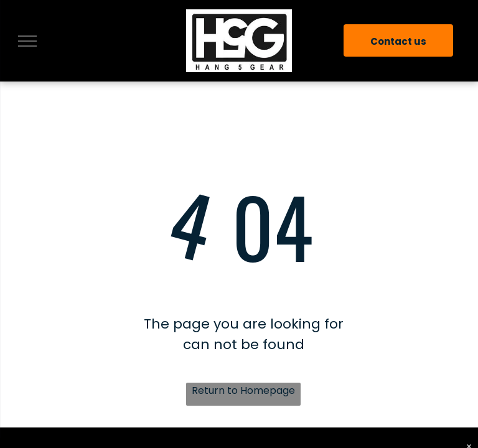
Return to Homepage (243, 390)
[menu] (27, 41)
